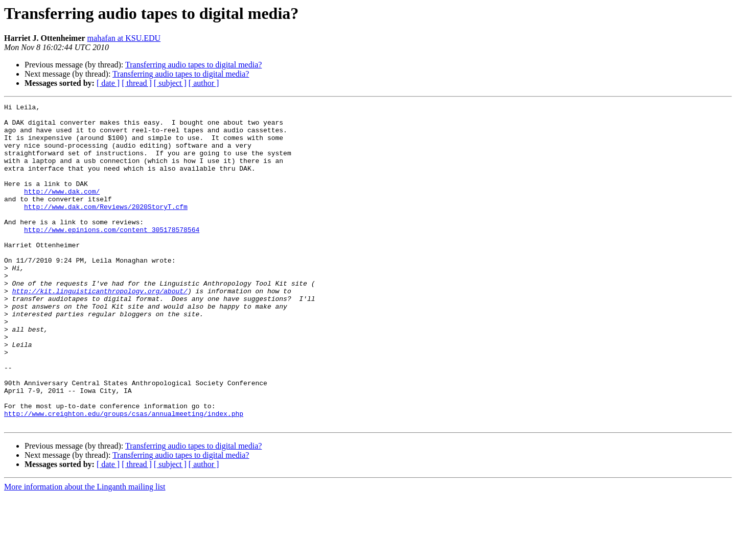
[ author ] (204, 83)
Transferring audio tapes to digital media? (193, 65)
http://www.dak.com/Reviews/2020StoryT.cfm (106, 228)
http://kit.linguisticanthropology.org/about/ (100, 329)
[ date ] (108, 83)
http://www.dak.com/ (62, 209)
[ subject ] (170, 83)
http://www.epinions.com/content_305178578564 (112, 255)
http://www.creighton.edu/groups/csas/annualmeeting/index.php (124, 476)
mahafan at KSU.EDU (124, 38)
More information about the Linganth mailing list (85, 551)
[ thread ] (137, 83)
